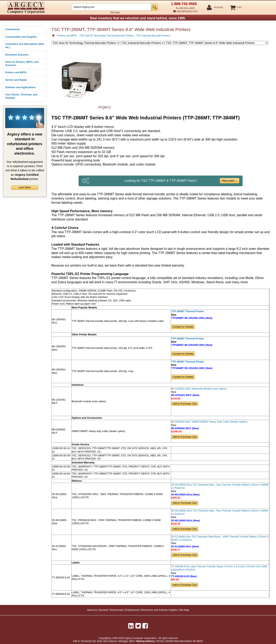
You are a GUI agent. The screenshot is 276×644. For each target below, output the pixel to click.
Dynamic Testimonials (111, 610)
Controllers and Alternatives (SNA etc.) (25, 46)
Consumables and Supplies (21, 37)
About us (92, 610)
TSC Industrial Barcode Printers (153, 36)
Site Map (115, 12)
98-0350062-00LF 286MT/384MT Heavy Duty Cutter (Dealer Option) (209, 422)
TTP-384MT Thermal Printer (188, 311)
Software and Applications (20, 87)
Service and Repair (16, 80)
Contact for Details (183, 327)
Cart (239, 7)
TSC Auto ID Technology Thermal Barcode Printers (107, 36)
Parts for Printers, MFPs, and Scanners (22, 64)
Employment (132, 610)
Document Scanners (17, 55)
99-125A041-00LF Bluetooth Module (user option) (199, 389)
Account (218, 7)
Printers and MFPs (16, 72)
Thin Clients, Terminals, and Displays (21, 96)
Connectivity (12, 29)
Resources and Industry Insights (159, 610)
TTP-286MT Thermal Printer (188, 339)
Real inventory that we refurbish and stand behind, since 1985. (138, 18)
